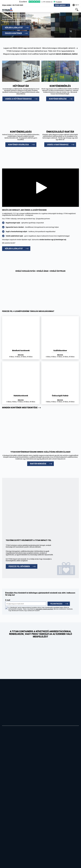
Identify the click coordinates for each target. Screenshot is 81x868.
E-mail (26, 602)
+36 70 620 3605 (13, 5)
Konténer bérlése (58, 99)
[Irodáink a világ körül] (76, 5)
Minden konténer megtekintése (20, 408)
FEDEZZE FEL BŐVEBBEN (19, 566)
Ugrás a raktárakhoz (58, 145)
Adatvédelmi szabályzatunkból (44, 609)
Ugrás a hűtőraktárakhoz (18, 99)
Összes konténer (13, 33)
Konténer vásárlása (19, 145)
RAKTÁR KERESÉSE (38, 464)
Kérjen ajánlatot (60, 5)
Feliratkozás (56, 604)
